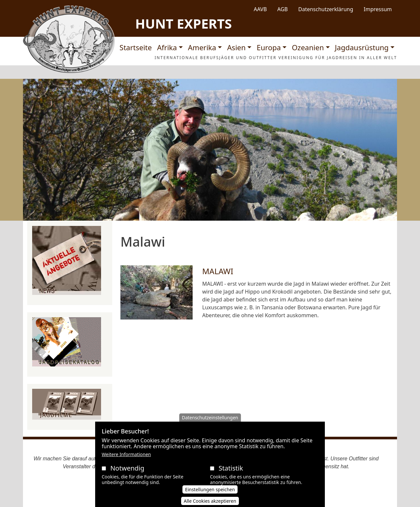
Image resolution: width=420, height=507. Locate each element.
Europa (269, 47)
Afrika (167, 47)
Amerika (202, 47)
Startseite (136, 47)
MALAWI (218, 271)
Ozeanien (308, 47)
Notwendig (127, 471)
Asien (236, 47)
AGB (283, 9)
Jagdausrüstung (362, 47)
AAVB (260, 9)
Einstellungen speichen (210, 492)
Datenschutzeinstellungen (210, 420)
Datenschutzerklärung (326, 9)
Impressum (378, 9)
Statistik (231, 471)
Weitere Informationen (126, 457)
